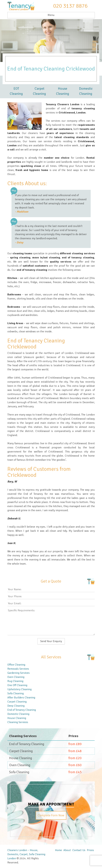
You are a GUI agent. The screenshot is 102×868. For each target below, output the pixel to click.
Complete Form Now (51, 815)
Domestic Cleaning (86, 91)
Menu (51, 15)
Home (58, 850)
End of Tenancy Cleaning (22, 710)
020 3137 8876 (70, 6)
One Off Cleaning (17, 685)
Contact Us (79, 850)
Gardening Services (19, 673)
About (67, 850)
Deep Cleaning (16, 706)
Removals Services (18, 669)
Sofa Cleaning (16, 693)
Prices (90, 850)
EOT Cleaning (16, 91)
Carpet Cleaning (39, 91)
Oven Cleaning (16, 677)
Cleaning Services (18, 722)
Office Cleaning (16, 665)
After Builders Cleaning (21, 698)
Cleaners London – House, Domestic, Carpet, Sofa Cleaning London (26, 854)
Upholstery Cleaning (19, 689)
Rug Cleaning (15, 681)
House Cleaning (63, 91)
